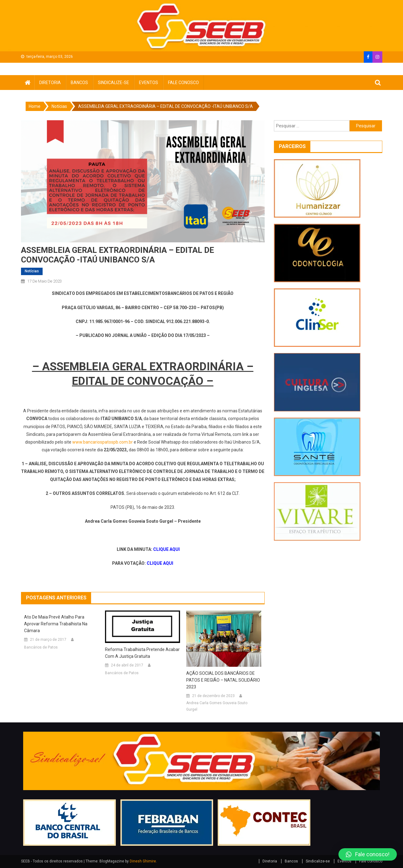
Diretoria (50, 83)
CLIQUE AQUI (166, 549)
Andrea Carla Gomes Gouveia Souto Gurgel (217, 706)
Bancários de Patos (41, 647)
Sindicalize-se (113, 83)
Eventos (149, 83)
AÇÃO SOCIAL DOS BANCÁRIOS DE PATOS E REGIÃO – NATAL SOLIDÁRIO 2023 (223, 680)
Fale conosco (183, 83)
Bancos (79, 83)
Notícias (32, 271)
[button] (368, 854)
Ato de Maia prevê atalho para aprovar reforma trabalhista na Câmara (56, 624)
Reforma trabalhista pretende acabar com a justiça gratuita (142, 653)
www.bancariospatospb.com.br (103, 442)
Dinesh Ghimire (143, 861)
